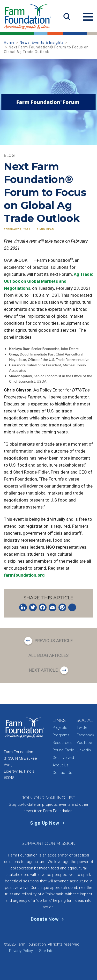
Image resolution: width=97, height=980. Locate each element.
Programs (61, 735)
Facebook (85, 735)
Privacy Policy (21, 951)
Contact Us (62, 773)
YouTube (84, 743)
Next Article (43, 670)
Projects (60, 728)
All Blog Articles (48, 655)
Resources (62, 743)
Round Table (63, 750)
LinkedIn (84, 750)
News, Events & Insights (42, 42)
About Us (61, 765)
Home (9, 42)
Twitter (83, 728)
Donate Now (48, 919)
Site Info (46, 951)
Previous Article (54, 641)
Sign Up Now (48, 823)
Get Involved (63, 758)
